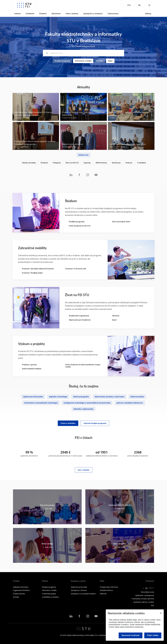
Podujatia (57, 163)
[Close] (161, 613)
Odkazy (148, 14)
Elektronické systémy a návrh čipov (110, 397)
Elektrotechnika (137, 397)
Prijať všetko (153, 635)
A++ (152, 588)
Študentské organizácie (79, 316)
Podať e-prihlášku (68, 423)
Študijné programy (62, 61)
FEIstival (116, 316)
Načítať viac (83, 155)
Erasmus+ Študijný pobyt (32, 273)
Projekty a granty (29, 365)
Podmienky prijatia (49, 594)
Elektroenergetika (81, 397)
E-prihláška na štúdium (50, 597)
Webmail (103, 594)
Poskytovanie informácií (109, 587)
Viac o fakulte (84, 470)
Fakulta (18, 14)
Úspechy (87, 163)
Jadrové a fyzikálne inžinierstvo (130, 403)
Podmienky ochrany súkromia (143, 599)
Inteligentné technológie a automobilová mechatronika (87, 403)
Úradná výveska (19, 594)
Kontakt (100, 61)
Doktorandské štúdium (32, 369)
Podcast (129, 163)
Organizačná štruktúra (21, 590)
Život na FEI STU (72, 163)
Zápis (110, 61)
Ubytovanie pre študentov (80, 320)
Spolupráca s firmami (79, 590)
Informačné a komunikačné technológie (41, 403)
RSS (153, 605)
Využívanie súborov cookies (144, 602)
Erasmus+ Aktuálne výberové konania (38, 269)
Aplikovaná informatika (33, 397)
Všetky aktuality (29, 163)
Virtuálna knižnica (106, 590)
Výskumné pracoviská (79, 587)
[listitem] (83, 163)
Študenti (43, 14)
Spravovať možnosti (130, 635)
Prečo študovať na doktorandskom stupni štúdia (83, 366)
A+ (147, 588)
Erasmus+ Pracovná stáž (76, 269)
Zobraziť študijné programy (95, 423)
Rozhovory (116, 163)
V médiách (142, 163)
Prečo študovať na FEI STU (80, 226)
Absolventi (56, 14)
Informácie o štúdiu (83, 61)
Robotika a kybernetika (83, 409)
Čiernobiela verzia (147, 592)
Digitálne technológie (58, 397)
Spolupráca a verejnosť (93, 14)
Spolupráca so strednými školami (83, 594)
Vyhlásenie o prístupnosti (145, 595)
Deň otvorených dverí (121, 222)
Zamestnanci (113, 14)
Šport (115, 320)
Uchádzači (30, 14)
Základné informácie (21, 587)
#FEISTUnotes (101, 163)
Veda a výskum (72, 14)
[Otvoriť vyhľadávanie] (149, 5)
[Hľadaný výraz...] (83, 53)
